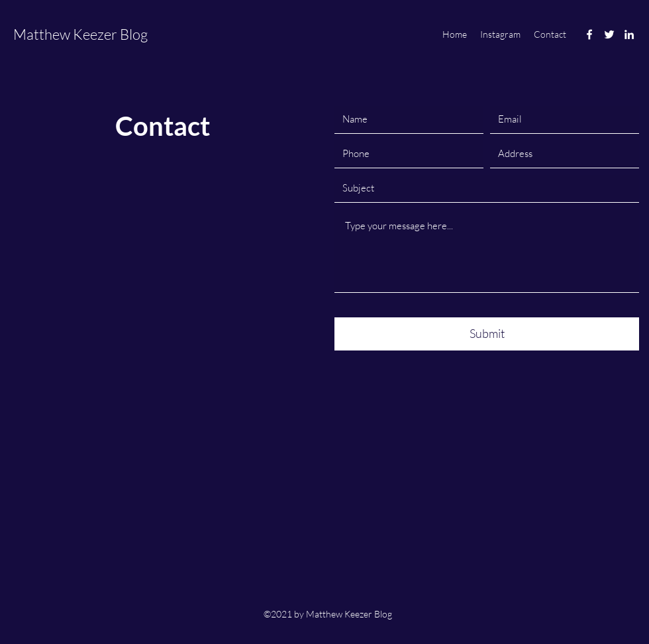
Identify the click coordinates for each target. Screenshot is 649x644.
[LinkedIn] (629, 34)
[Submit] (487, 334)
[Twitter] (609, 34)
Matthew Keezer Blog (80, 34)
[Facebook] (589, 34)
